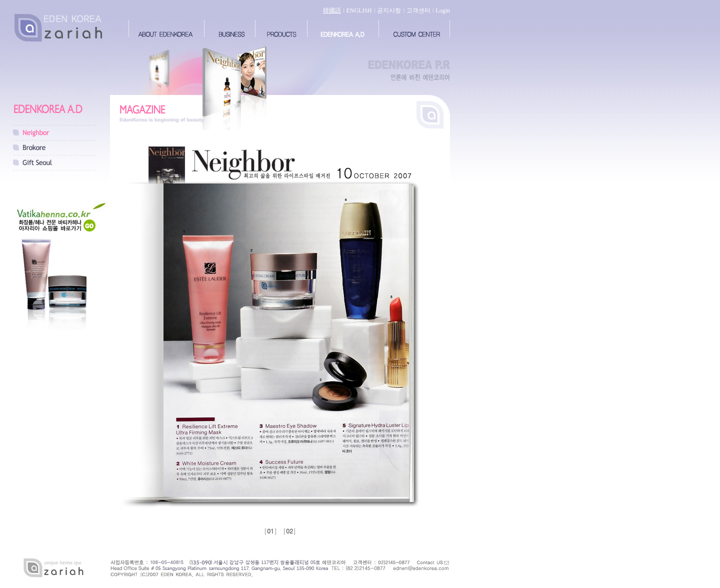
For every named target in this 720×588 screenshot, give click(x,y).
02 (289, 531)
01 (270, 531)
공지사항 (389, 10)
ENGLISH (359, 10)
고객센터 (418, 10)
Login (443, 10)
